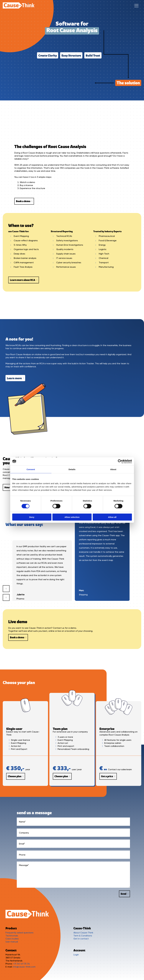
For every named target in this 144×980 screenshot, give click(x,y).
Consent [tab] (31, 469)
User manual (12, 942)
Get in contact (81, 939)
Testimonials (12, 936)
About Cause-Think (83, 933)
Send (124, 894)
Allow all (112, 517)
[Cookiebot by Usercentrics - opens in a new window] (120, 461)
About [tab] (113, 469)
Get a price (108, 776)
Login (76, 955)
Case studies (12, 939)
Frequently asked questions (19, 933)
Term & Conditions (83, 936)
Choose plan (16, 776)
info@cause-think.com (24, 967)
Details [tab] (72, 469)
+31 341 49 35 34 (21, 964)
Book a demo (24, 201)
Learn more (15, 591)
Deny (32, 517)
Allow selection (72, 517)
